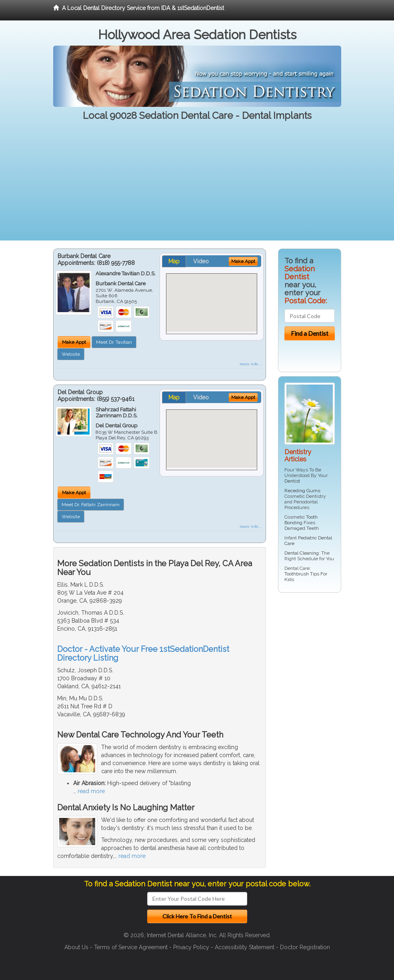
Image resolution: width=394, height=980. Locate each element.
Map (174, 261)
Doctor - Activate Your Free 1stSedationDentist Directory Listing (143, 653)
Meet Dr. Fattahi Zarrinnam (91, 505)
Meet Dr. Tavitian (114, 342)
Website (71, 354)
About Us (76, 947)
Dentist (292, 481)
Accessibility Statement (245, 947)
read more (91, 791)
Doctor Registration (305, 947)
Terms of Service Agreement (131, 947)
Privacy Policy (191, 947)
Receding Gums (302, 491)
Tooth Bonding (301, 520)
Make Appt (74, 342)
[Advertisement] (197, 184)
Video (201, 261)
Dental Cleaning (302, 553)
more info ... (251, 364)
